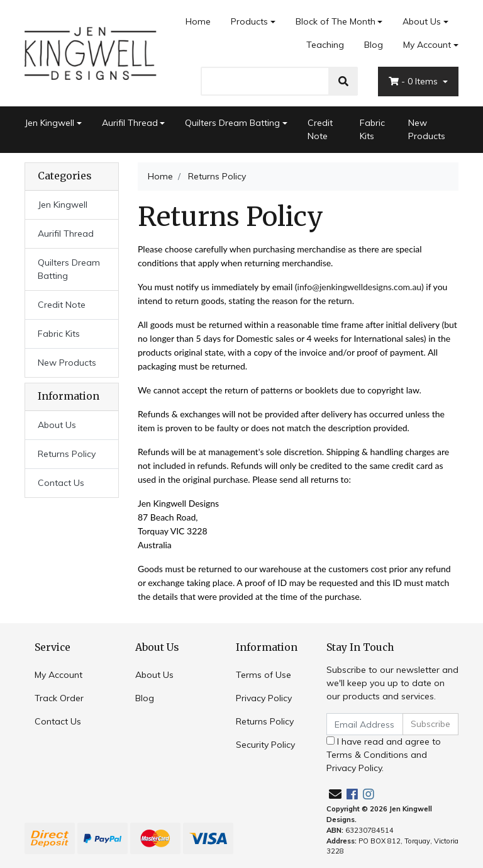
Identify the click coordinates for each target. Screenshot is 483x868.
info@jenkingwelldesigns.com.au (360, 287)
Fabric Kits (372, 129)
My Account (58, 675)
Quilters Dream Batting (232, 123)
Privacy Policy (264, 698)
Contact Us (61, 483)
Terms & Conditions (367, 755)
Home (198, 21)
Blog (374, 45)
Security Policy (265, 745)
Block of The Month (336, 21)
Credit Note (320, 129)
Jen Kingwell (49, 123)
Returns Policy (67, 454)
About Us (422, 21)
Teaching (325, 45)
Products (249, 21)
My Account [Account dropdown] (427, 45)
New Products (427, 129)
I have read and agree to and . (384, 755)
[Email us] (335, 794)
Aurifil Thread (130, 123)
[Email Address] (365, 724)
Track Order (59, 698)
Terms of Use (264, 675)
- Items (414, 81)
